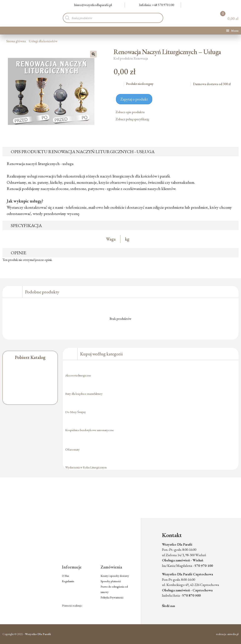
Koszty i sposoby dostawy (115, 576)
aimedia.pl (233, 634)
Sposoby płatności (111, 581)
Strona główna (16, 41)
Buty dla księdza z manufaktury (84, 394)
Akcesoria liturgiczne (78, 375)
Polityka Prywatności (112, 597)
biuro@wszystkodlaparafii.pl (91, 5)
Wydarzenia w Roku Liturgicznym (86, 467)
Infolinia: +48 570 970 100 (154, 5)
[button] (93, 54)
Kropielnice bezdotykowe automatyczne (90, 430)
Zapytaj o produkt (134, 99)
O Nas (66, 576)
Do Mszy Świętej (75, 412)
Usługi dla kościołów (43, 41)
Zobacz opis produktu (132, 112)
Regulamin (68, 581)
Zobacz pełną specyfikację (134, 119)
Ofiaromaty (72, 449)
